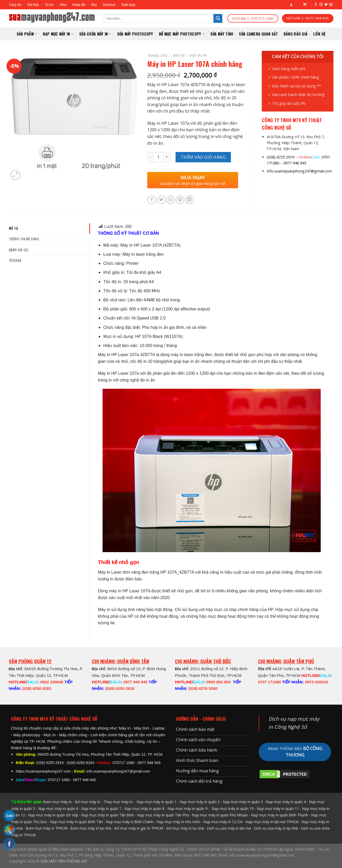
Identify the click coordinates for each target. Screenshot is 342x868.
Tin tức (49, 5)
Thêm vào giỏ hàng (203, 157)
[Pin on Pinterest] (180, 200)
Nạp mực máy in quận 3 (243, 802)
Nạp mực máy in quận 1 (156, 802)
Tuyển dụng (128, 5)
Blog (94, 5)
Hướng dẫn (79, 5)
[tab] (49, 228)
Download (109, 5)
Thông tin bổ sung (24, 239)
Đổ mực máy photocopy (182, 34)
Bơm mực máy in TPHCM (47, 828)
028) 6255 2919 (281, 157)
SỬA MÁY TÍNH (222, 34)
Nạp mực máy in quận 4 (286, 802)
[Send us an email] (331, 5)
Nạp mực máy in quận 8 (145, 808)
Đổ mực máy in (88, 802)
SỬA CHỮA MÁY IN (95, 34)
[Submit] (218, 18)
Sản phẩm (27, 34)
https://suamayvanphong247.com (43, 771)
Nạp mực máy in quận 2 (200, 802)
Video (63, 5)
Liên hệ (319, 34)
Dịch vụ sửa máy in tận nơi (229, 828)
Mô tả (13, 228)
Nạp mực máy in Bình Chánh (130, 822)
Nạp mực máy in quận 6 (58, 808)
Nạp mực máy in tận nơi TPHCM (272, 822)
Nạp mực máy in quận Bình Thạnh (280, 815)
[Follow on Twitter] (326, 5)
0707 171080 (270, 682)
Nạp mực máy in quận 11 (278, 808)
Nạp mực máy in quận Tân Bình (108, 815)
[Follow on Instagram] (321, 5)
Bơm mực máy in (58, 802)
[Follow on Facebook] (316, 5)
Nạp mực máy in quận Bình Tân (77, 822)
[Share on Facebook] (152, 200)
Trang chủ (15, 5)
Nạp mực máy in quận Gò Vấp (53, 815)
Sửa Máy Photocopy (135, 34)
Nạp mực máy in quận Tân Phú (163, 815)
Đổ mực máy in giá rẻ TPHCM (139, 828)
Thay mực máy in (118, 802)
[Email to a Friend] (171, 200)
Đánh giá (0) (19, 250)
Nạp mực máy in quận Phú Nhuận (220, 815)
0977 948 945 (295, 163)
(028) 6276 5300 (203, 688)
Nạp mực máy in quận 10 (233, 808)
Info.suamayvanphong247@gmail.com (299, 171)
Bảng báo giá (296, 34)
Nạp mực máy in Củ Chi (223, 822)
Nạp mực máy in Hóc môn (179, 822)
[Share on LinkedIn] (189, 200)
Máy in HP (198, 55)
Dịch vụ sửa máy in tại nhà (276, 828)
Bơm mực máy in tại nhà (91, 828)
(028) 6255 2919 (120, 688)
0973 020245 (316, 682)
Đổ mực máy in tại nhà (185, 828)
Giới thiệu (33, 5)
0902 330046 (52, 682)
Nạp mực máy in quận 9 (188, 808)
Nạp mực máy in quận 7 (101, 808)
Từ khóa (15, 261)
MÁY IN (179, 55)
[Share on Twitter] (161, 200)
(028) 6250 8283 (37, 688)
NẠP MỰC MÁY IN (58, 34)
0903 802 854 (219, 682)
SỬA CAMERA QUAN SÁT (258, 34)
